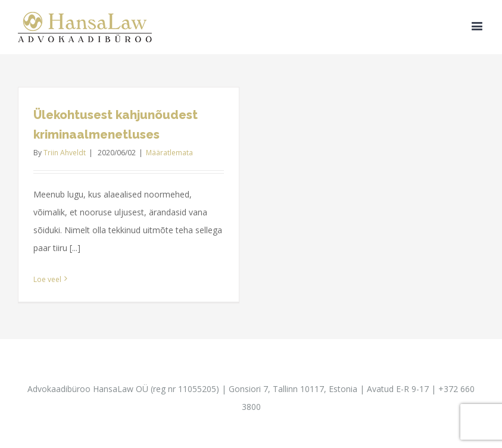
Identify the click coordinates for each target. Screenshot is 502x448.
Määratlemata (169, 153)
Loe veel (47, 279)
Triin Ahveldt (65, 153)
